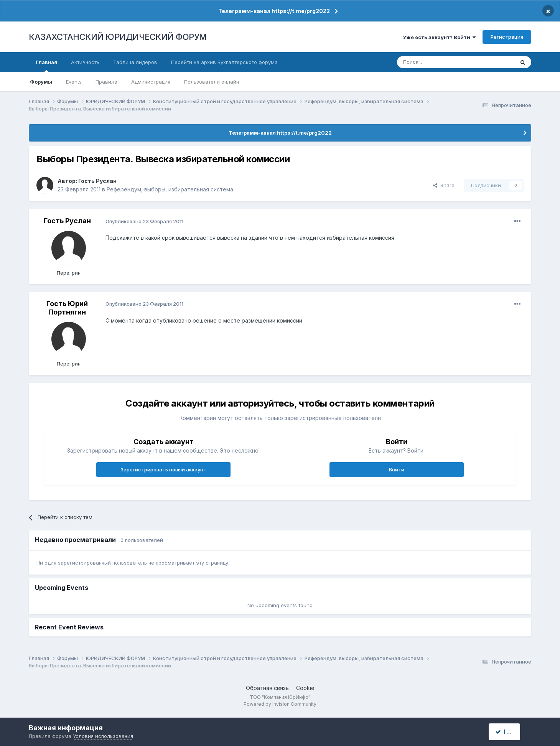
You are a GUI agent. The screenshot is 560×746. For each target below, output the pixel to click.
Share (444, 185)
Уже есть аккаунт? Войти (439, 37)
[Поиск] (435, 62)
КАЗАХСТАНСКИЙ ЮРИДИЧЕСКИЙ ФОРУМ (118, 37)
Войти (397, 469)
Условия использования (103, 736)
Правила (106, 82)
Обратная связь (267, 688)
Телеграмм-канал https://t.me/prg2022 (274, 11)
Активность (85, 62)
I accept (509, 732)
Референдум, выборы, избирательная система (170, 189)
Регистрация (507, 37)
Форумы (41, 82)
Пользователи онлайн (212, 82)
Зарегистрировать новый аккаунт (163, 469)
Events (74, 82)
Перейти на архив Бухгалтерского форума (224, 62)
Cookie (305, 688)
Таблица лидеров (135, 62)
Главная (46, 66)
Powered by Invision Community (280, 704)
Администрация (151, 82)
